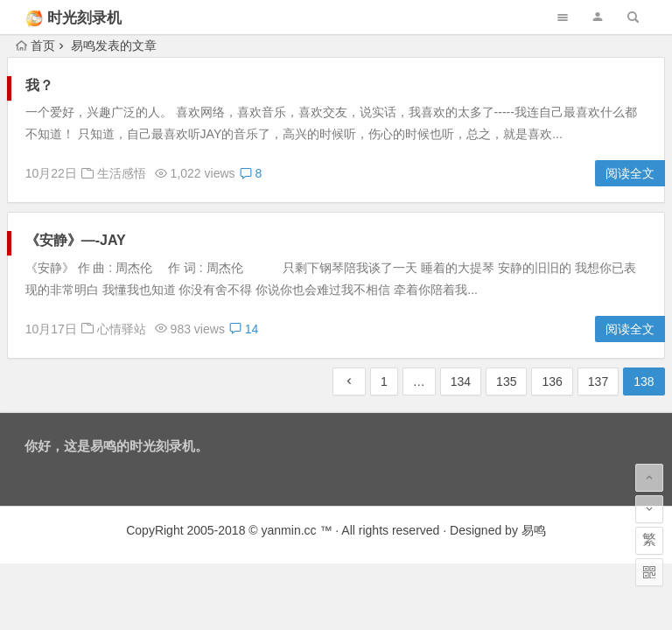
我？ (39, 85)
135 (506, 381)
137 (598, 381)
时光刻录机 (84, 18)
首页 (35, 45)
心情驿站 (122, 329)
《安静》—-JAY (76, 240)
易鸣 (534, 530)
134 (461, 381)
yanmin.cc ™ (297, 530)
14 (244, 329)
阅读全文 (630, 173)
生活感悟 (122, 173)
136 (552, 381)
